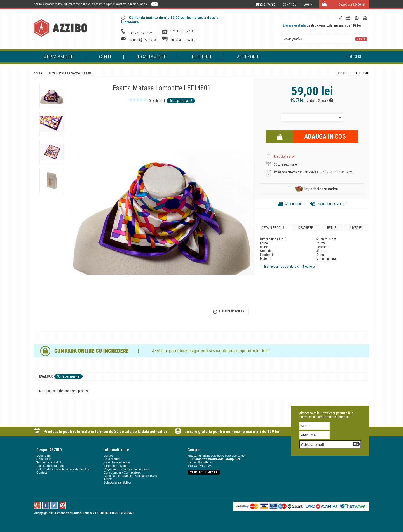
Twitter (54, 505)
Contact (42, 472)
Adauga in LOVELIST (332, 204)
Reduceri (353, 57)
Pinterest (63, 505)
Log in (308, 5)
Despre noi (44, 456)
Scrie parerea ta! (181, 101)
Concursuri (44, 459)
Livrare (356, 228)
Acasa (38, 73)
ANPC (108, 479)
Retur (332, 228)
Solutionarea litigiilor (117, 482)
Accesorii (248, 57)
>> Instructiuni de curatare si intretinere (287, 267)
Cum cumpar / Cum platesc (122, 472)
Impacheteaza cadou (321, 189)
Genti (105, 57)
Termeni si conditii (49, 462)
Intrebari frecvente (184, 40)
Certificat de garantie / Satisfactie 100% (131, 476)
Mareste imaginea (232, 311)
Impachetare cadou (117, 462)
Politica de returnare (50, 466)
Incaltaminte (151, 57)
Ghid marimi (293, 204)
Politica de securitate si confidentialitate (63, 469)
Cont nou (290, 5)
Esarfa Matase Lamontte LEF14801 (70, 73)
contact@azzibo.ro (143, 40)
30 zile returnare (285, 164)
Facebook (46, 505)
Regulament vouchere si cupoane (126, 469)
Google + (37, 505)
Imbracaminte (58, 57)
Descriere (306, 228)
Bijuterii (202, 57)
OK (155, 4)
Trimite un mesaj (204, 472)
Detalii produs (273, 228)
